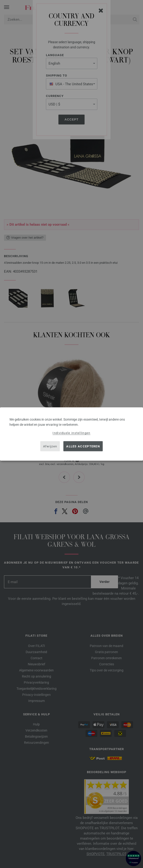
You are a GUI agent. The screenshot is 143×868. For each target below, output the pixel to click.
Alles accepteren (83, 446)
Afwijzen (50, 446)
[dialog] (71, 434)
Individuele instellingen (71, 433)
